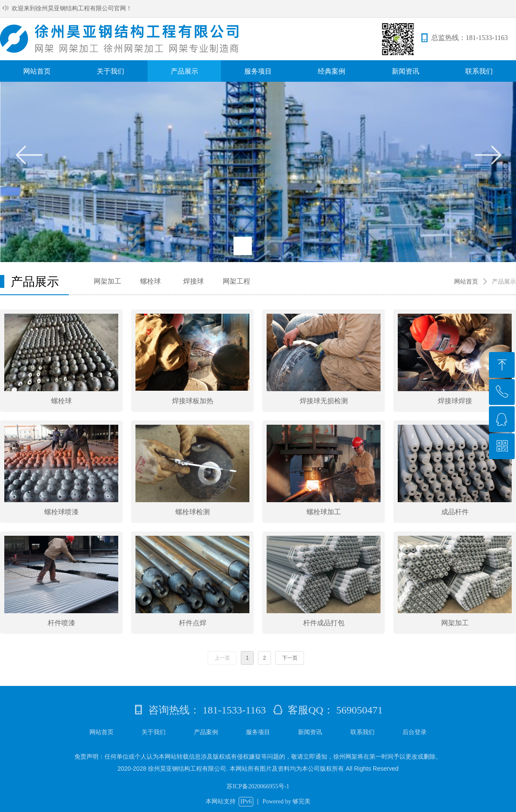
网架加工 (107, 281)
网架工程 (236, 281)
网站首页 (466, 282)
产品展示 (504, 282)
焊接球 (193, 281)
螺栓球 (150, 281)
